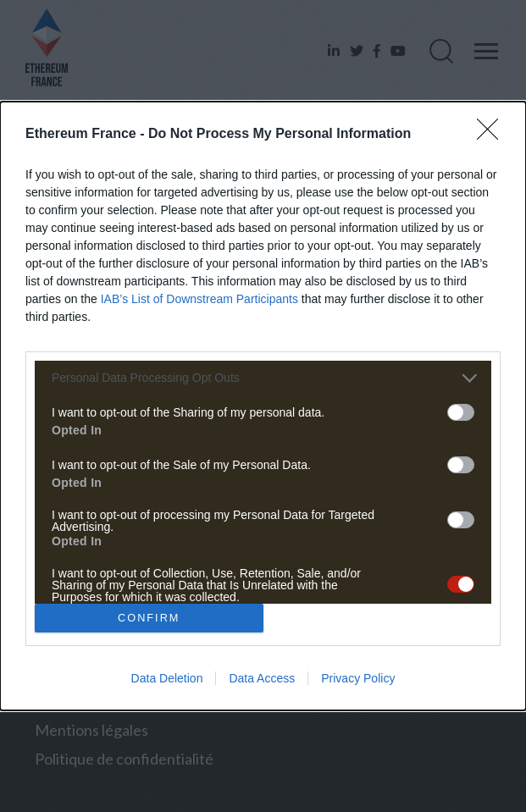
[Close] (493, 135)
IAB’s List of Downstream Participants (199, 299)
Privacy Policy (358, 678)
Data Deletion (167, 678)
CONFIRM (149, 619)
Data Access (262, 678)
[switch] (461, 412)
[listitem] (263, 378)
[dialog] (263, 406)
